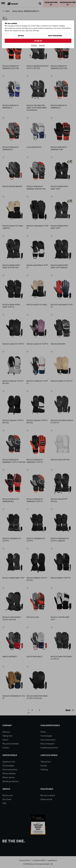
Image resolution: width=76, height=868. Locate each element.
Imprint (42, 45)
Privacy (34, 45)
